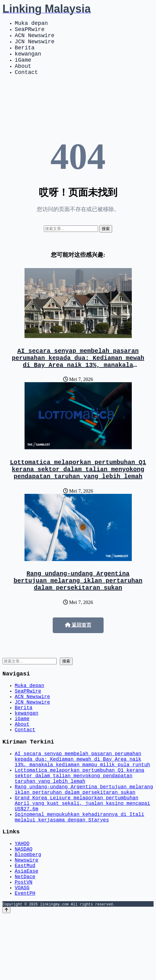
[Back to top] (6, 974)
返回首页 (78, 647)
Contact (26, 83)
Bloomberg (28, 910)
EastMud (25, 924)
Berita (25, 53)
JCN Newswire (35, 46)
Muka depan (31, 24)
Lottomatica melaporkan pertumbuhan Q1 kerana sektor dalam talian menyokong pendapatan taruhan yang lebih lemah (78, 486)
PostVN (24, 944)
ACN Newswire (35, 39)
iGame (23, 68)
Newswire (27, 917)
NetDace (25, 937)
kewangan (28, 61)
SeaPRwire (30, 31)
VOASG (22, 951)
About (23, 75)
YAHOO (22, 897)
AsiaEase (27, 930)
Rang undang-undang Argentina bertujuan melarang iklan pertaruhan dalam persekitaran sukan (78, 601)
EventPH (25, 957)
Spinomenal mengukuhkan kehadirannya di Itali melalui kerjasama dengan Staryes (79, 867)
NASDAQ (24, 903)
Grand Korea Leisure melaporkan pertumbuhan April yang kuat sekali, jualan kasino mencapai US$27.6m (82, 851)
